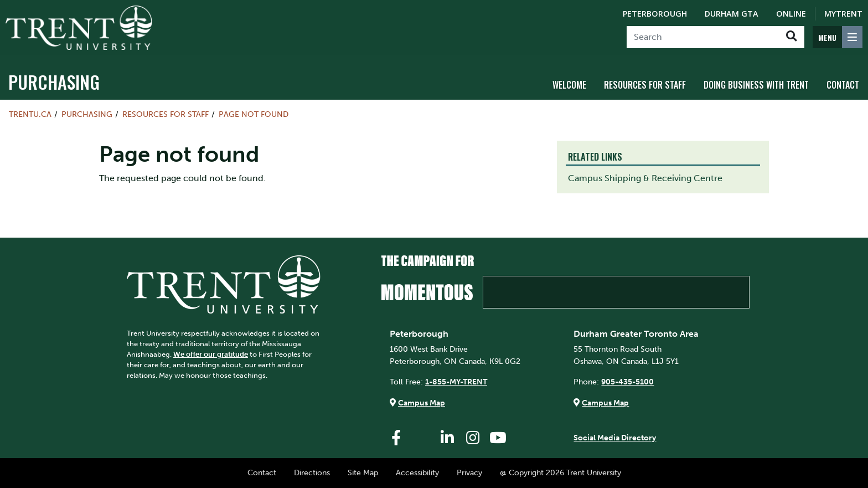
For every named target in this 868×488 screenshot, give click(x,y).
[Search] (703, 37)
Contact (843, 85)
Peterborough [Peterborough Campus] (655, 14)
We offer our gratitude (211, 354)
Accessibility (417, 472)
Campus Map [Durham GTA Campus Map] (605, 403)
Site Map (363, 472)
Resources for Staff (645, 85)
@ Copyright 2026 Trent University (560, 472)
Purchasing (54, 82)
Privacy (469, 472)
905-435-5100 (627, 382)
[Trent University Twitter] (422, 438)
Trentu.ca (30, 114)
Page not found (254, 114)
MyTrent (843, 14)
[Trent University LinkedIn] (447, 438)
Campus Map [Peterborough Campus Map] (422, 403)
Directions (312, 472)
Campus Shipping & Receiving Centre (645, 178)
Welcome (569, 85)
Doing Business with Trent (756, 85)
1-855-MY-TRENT (456, 382)
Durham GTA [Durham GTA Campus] (732, 14)
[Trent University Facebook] (396, 438)
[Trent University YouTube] (498, 438)
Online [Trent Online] (791, 14)
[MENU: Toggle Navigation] (838, 37)
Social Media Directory (615, 438)
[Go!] (791, 37)
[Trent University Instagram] (473, 438)
